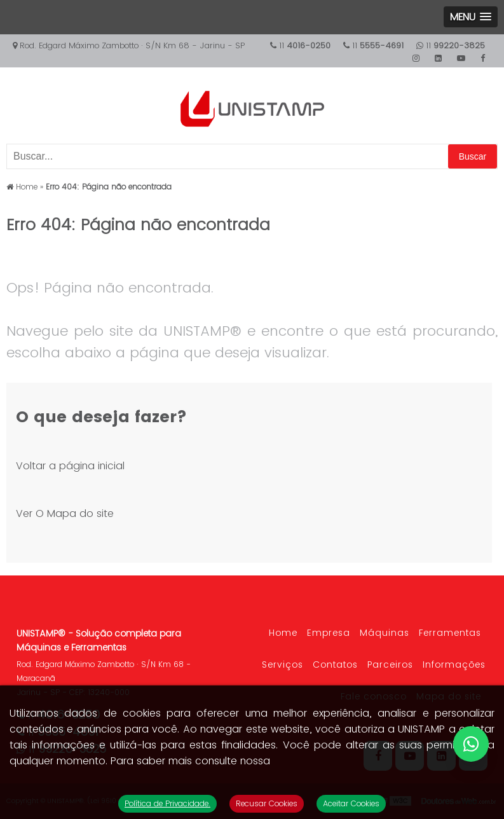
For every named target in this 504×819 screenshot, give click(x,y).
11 (451, 45)
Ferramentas (450, 633)
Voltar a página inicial (70, 466)
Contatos (335, 664)
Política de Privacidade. (167, 803)
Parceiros (390, 664)
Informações (454, 664)
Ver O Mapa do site (65, 513)
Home (283, 633)
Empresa (329, 633)
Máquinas (385, 633)
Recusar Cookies (267, 803)
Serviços (283, 664)
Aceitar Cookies (351, 803)
